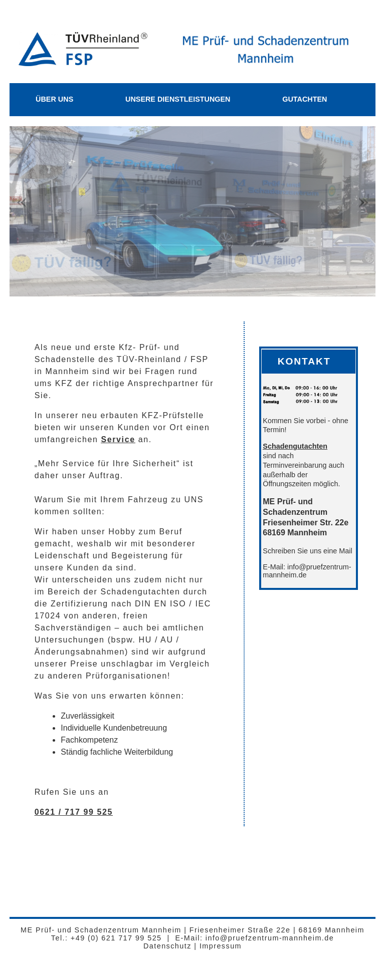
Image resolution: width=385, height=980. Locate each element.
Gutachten (305, 99)
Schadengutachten (295, 446)
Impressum (221, 946)
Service (118, 439)
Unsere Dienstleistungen (178, 99)
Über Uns (54, 99)
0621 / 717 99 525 (74, 812)
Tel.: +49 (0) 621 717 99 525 (107, 938)
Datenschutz (167, 946)
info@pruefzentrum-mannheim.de (268, 938)
